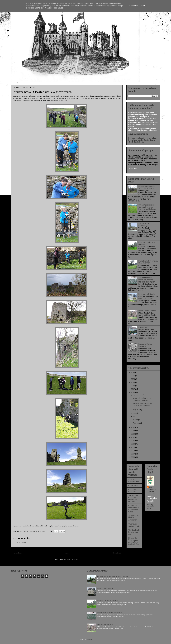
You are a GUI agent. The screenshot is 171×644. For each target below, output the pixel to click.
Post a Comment (21, 542)
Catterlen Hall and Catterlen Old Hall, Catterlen (112, 576)
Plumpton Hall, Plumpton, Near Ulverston (148, 262)
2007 (133, 454)
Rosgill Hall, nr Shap (146, 327)
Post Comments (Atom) (71, 559)
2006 (133, 457)
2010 (133, 444)
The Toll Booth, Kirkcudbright (144, 225)
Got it (143, 6)
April (135, 416)
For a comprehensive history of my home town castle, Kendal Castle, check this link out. (143, 140)
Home (67, 553)
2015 (133, 427)
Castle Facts (133, 486)
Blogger (89, 639)
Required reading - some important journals (142, 399)
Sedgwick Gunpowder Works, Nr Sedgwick (147, 187)
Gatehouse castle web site (134, 525)
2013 (133, 434)
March (136, 420)
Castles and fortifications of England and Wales (134, 509)
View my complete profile (150, 507)
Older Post (117, 553)
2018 (133, 386)
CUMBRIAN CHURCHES (138, 134)
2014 (133, 431)
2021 (133, 376)
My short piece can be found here (23, 526)
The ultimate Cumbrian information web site (133, 499)
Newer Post (17, 553)
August (136, 410)
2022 (133, 372)
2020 (133, 379)
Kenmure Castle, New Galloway (108, 600)
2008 (133, 451)
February (137, 423)
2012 (133, 437)
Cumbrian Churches (132, 491)
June (135, 413)
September (137, 395)
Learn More (133, 6)
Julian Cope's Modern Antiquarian (133, 518)
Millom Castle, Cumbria (147, 311)
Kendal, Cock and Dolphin (106, 588)
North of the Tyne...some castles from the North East (134, 541)
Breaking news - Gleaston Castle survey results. (142, 405)
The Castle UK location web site (134, 532)
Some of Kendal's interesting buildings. (146, 279)
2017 (133, 389)
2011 (133, 441)
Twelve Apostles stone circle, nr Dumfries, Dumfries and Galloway (147, 207)
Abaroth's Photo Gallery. (134, 480)
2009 (133, 447)
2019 (133, 382)
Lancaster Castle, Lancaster (145, 345)
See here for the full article (59, 100)
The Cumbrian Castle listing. (153, 490)
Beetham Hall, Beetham (147, 294)
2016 (133, 392)
